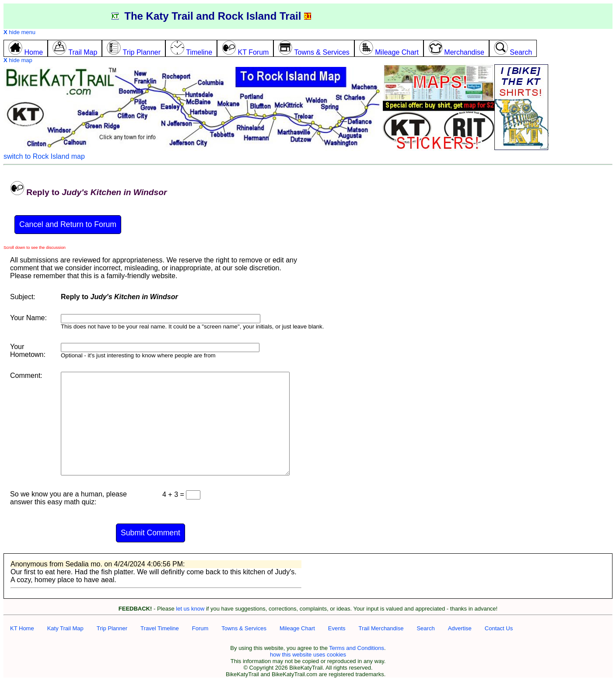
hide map (18, 60)
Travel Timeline (160, 628)
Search (425, 628)
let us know (190, 609)
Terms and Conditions (357, 648)
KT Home (22, 628)
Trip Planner (112, 628)
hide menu (19, 32)
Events (337, 628)
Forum (200, 628)
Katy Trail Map (65, 628)
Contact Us (499, 628)
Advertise (460, 628)
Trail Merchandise (381, 628)
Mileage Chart (297, 628)
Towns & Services (244, 628)
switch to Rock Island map (44, 156)
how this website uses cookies (308, 655)
